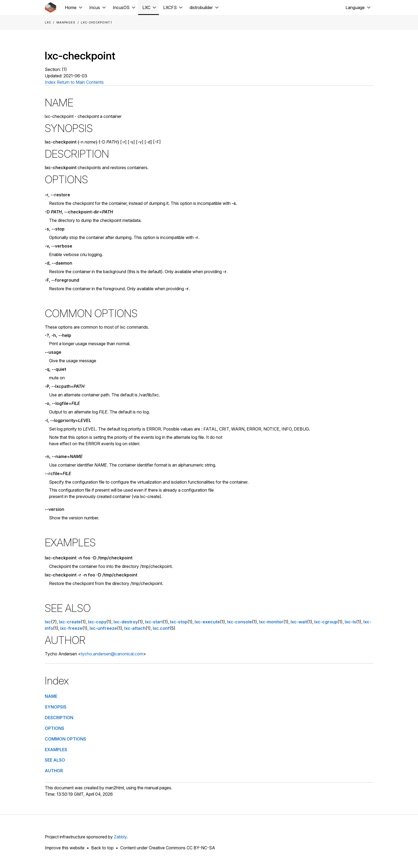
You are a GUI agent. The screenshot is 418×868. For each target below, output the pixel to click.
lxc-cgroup (326, 622)
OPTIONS (55, 728)
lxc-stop (179, 622)
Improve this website (65, 848)
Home (71, 7)
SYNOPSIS (56, 707)
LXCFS (170, 7)
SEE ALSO (55, 760)
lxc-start (154, 622)
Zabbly (120, 837)
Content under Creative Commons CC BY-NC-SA (168, 848)
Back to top (102, 848)
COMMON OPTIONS (65, 739)
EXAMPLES (56, 750)
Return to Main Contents (80, 82)
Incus (95, 7)
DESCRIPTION (59, 718)
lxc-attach (135, 628)
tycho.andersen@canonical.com (112, 654)
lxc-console (240, 622)
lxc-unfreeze (103, 628)
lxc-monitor (271, 622)
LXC (146, 7)
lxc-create (70, 622)
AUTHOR (54, 771)
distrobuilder (201, 7)
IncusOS (121, 7)
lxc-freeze (71, 628)
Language (355, 7)
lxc (48, 622)
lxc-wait (299, 622)
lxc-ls (350, 622)
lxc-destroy (126, 622)
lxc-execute (207, 622)
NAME (51, 696)
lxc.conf (161, 628)
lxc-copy (97, 622)
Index (50, 82)
